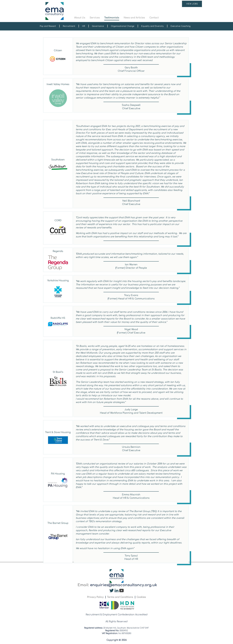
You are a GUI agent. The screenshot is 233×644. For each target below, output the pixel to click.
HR (84, 26)
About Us (80, 18)
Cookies (141, 597)
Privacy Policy (95, 597)
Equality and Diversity (152, 26)
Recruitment (69, 26)
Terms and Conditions (120, 597)
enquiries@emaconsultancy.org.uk (124, 585)
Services (95, 18)
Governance (98, 26)
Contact (154, 18)
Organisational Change (123, 26)
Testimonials (112, 18)
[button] (138, 11)
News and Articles (134, 18)
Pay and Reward (48, 26)
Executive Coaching (181, 26)
